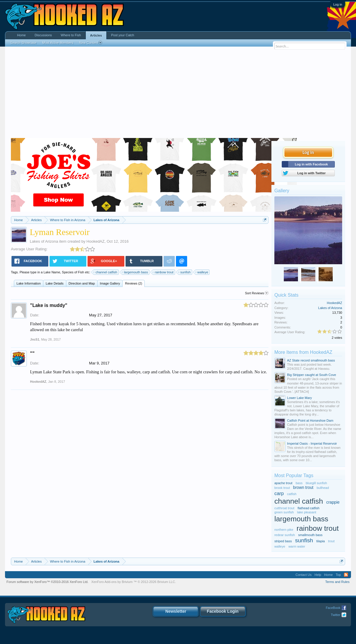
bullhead (323, 488)
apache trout (283, 483)
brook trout (282, 488)
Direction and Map (82, 283)
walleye (202, 272)
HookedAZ (95, 241)
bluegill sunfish (316, 483)
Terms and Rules (337, 582)
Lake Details (55, 283)
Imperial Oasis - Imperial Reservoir (312, 443)
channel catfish (105, 272)
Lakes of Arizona (44, 241)
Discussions (43, 35)
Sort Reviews (257, 293)
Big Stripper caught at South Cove (311, 375)
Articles (96, 35)
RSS (346, 575)
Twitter (336, 615)
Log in (338, 4)
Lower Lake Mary (299, 398)
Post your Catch (123, 35)
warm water (297, 546)
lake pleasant (307, 512)
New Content (91, 43)
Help (318, 575)
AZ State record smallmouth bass (311, 360)
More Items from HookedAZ (303, 352)
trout (331, 541)
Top (338, 575)
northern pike (284, 530)
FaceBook (333, 608)
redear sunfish (285, 535)
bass (299, 483)
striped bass (283, 541)
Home (21, 35)
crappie (333, 502)
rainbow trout (163, 272)
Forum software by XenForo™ (47, 582)
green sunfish (284, 512)
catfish (292, 494)
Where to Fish (71, 35)
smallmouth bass (310, 535)
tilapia (320, 541)
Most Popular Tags (294, 475)
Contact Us (304, 575)
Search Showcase (23, 43)
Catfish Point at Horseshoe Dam (310, 420)
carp (279, 493)
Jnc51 (35, 339)
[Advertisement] (178, 94)
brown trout (303, 488)
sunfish (185, 272)
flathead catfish (309, 508)
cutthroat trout (284, 508)
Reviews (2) (133, 283)
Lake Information (29, 283)
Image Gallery (110, 283)
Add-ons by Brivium (134, 582)
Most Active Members (58, 43)
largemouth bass (135, 272)
